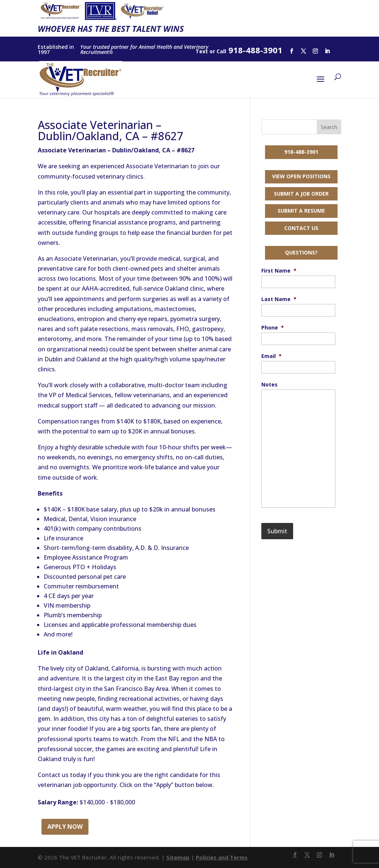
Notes (269, 385)
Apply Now (65, 827)
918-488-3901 (301, 152)
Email (271, 356)
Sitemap (178, 857)
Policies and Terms (222, 857)
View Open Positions (301, 176)
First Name (279, 271)
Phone (273, 328)
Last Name (279, 299)
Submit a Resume (301, 211)
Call (221, 51)
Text (202, 51)
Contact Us (301, 228)
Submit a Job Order (301, 194)
